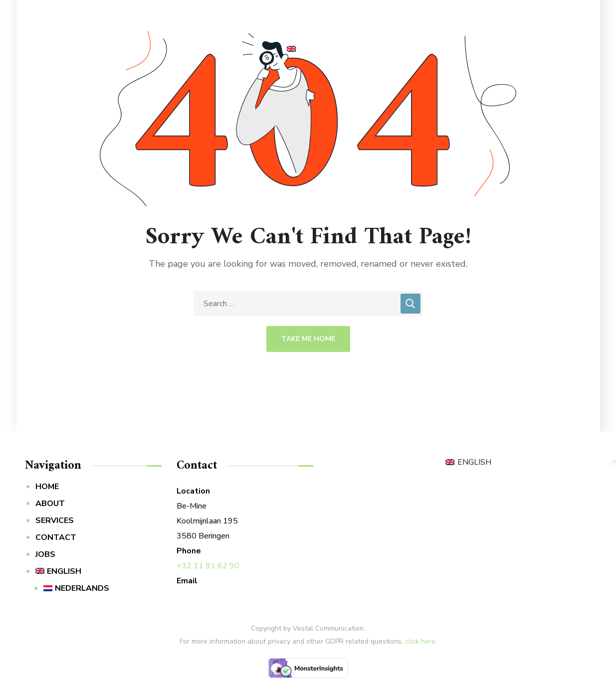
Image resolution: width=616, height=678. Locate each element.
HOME (47, 487)
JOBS (45, 554)
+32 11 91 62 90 (208, 566)
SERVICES (55, 520)
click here (420, 641)
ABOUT (50, 504)
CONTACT (56, 537)
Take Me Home (308, 339)
